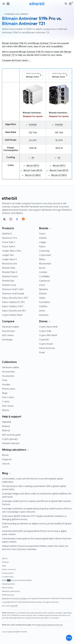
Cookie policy (8, 577)
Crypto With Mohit (48, 335)
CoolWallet (44, 277)
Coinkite (43, 272)
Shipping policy (9, 584)
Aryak (42, 352)
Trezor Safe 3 (9, 242)
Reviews (6, 426)
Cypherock (44, 281)
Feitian (42, 298)
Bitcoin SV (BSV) (33, 175)
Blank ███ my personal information (17, 580)
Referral (6, 431)
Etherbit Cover (9, 285)
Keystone (44, 315)
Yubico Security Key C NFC (15, 298)
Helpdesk (7, 422)
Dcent (42, 285)
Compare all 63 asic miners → (16, 60)
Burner (42, 268)
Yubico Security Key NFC (14, 311)
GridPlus (43, 306)
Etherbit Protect (10, 277)
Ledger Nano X (9, 259)
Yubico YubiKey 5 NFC (13, 306)
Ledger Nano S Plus (12, 251)
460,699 (14, 606)
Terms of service (9, 570)
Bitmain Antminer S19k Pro (15, 43)
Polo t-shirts (8, 397)
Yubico (42, 247)
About (5, 559)
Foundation (45, 302)
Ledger (43, 242)
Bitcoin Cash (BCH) (33, 170)
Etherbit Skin (8, 281)
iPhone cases (9, 389)
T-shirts (6, 402)
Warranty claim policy (11, 591)
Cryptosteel (45, 255)
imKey (42, 311)
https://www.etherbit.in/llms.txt (50, 625)
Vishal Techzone (47, 348)
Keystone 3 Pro (10, 238)
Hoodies (6, 385)
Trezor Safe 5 (9, 247)
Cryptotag (44, 251)
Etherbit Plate (9, 268)
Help (4, 566)
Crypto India (45, 331)
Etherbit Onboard (11, 443)
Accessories (8, 376)
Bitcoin (5, 455)
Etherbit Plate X (10, 272)
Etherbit (43, 294)
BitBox (42, 259)
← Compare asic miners (15, 14)
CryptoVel (44, 340)
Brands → (45, 228)
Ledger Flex (8, 255)
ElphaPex (44, 289)
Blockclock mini (9, 264)
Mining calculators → (16, 450)
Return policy (8, 588)
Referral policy (8, 595)
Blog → (7, 473)
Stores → (45, 321)
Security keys (8, 331)
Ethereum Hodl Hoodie (13, 294)
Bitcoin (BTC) (33, 166)
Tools (5, 380)
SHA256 (33, 125)
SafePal (43, 238)
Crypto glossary (10, 439)
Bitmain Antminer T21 (42, 43)
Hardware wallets (11, 327)
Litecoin (6, 464)
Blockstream (45, 264)
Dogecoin (7, 459)
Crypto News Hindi (48, 327)
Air (33, 158)
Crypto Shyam (46, 344)
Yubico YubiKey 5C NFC (14, 302)
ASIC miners (8, 335)
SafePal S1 (7, 234)
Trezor (42, 234)
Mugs (5, 393)
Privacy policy (8, 573)
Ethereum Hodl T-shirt (13, 289)
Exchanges (7, 340)
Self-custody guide (11, 435)
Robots (6, 410)
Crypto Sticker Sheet (12, 315)
